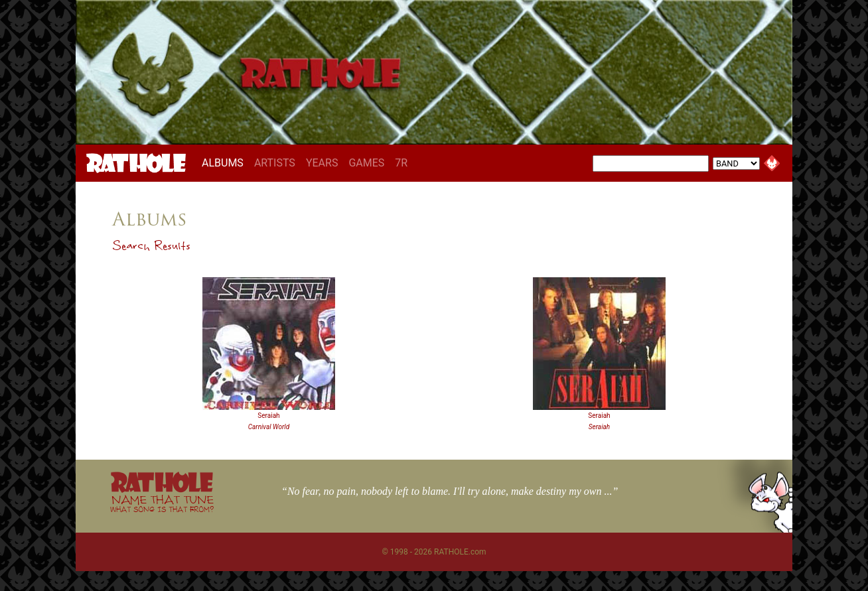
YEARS (322, 163)
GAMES (366, 163)
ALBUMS (225, 163)
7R (401, 163)
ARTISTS (275, 163)
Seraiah (268, 416)
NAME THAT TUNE (162, 503)
